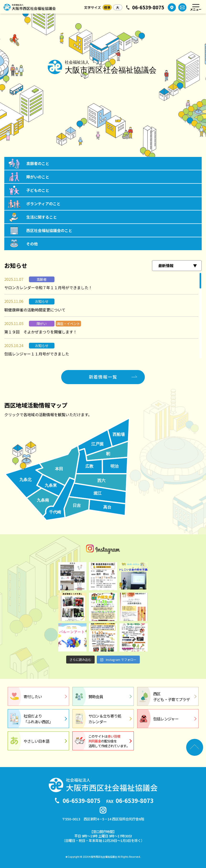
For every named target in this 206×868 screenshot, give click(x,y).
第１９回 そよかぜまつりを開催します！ (41, 332)
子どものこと (38, 190)
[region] (103, 315)
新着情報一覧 (103, 377)
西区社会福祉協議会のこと (49, 230)
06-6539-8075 (148, 7)
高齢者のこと (38, 163)
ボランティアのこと (43, 204)
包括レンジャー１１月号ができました (37, 354)
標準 (107, 7)
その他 (32, 244)
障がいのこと (38, 177)
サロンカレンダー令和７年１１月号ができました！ (48, 287)
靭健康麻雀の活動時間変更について (35, 310)
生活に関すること (42, 217)
